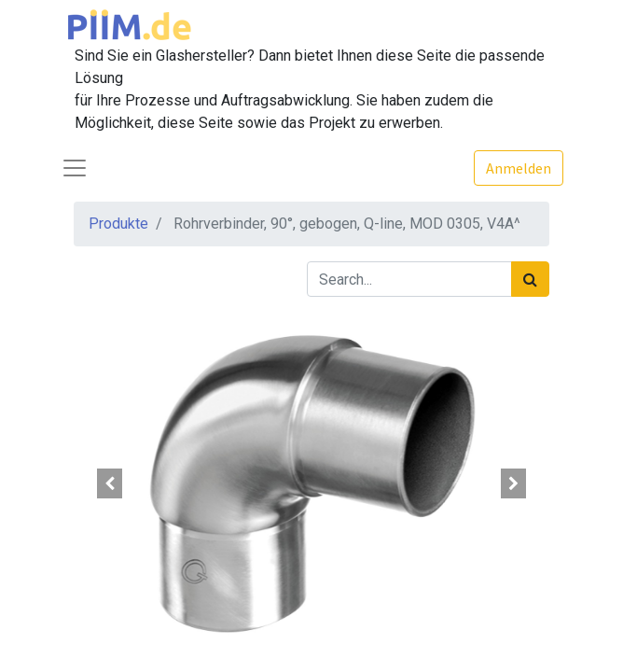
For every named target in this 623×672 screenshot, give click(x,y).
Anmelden (519, 168)
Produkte (118, 224)
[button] (110, 483)
